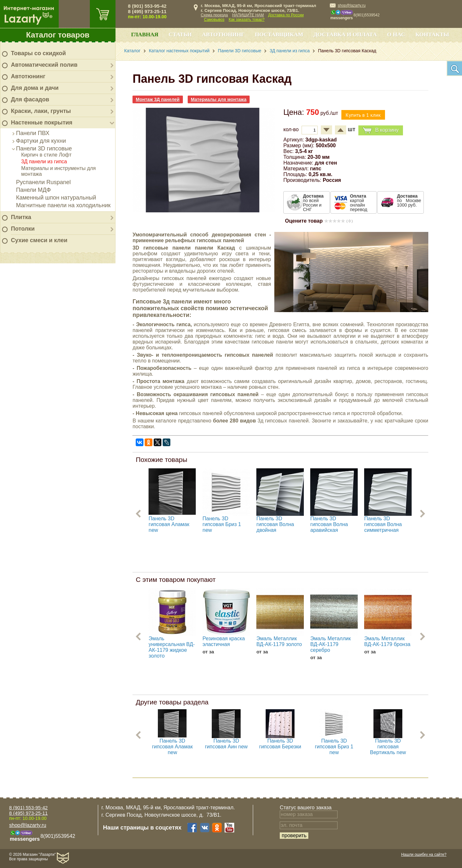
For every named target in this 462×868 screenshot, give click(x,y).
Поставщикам (279, 34)
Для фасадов (30, 99)
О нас (396, 34)
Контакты (432, 34)
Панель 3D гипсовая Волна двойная (275, 524)
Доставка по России (286, 15)
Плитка (21, 217)
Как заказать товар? (247, 20)
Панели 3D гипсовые (44, 149)
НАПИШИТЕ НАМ (248, 15)
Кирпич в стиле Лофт (46, 155)
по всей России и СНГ (313, 203)
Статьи (180, 34)
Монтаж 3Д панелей (158, 99)
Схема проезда (214, 15)
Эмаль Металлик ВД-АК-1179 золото (279, 641)
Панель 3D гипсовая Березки (280, 744)
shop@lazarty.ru (352, 5)
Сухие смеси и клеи (39, 240)
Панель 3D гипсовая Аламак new (169, 524)
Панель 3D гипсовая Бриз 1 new (222, 524)
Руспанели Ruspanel (43, 182)
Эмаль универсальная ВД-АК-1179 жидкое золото (172, 647)
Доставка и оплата (345, 34)
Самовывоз (214, 20)
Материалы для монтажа (219, 99)
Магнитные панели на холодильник (63, 205)
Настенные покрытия (42, 123)
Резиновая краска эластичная (224, 641)
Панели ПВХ (33, 133)
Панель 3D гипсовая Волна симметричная (383, 524)
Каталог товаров (58, 35)
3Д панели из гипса (44, 162)
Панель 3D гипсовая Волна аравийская (329, 524)
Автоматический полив (44, 65)
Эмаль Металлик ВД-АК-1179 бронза (387, 641)
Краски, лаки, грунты (41, 111)
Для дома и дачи (35, 88)
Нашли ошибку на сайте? (424, 855)
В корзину (381, 130)
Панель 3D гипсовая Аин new (226, 744)
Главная (145, 34)
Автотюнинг (28, 76)
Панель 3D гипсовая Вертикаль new (388, 747)
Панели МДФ (33, 190)
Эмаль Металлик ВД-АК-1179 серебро (330, 644)
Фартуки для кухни (41, 141)
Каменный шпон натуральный (56, 198)
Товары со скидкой (38, 53)
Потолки (23, 229)
